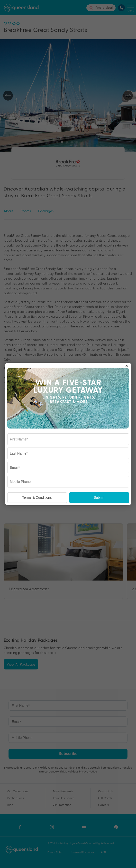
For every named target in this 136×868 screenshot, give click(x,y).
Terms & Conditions (37, 497)
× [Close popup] (127, 365)
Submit (99, 497)
